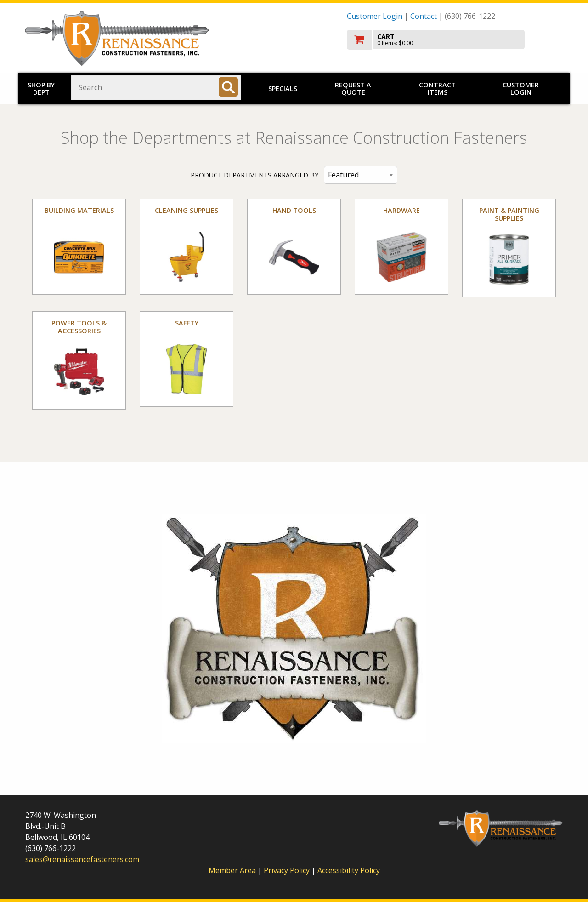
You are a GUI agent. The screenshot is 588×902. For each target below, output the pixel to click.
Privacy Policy (288, 870)
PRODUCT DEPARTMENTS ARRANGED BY (254, 175)
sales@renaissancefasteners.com (82, 859)
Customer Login (375, 16)
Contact (424, 16)
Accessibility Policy (349, 870)
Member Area (232, 870)
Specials (283, 88)
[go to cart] (455, 40)
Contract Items (437, 88)
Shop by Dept (41, 88)
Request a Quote (353, 88)
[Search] (228, 87)
